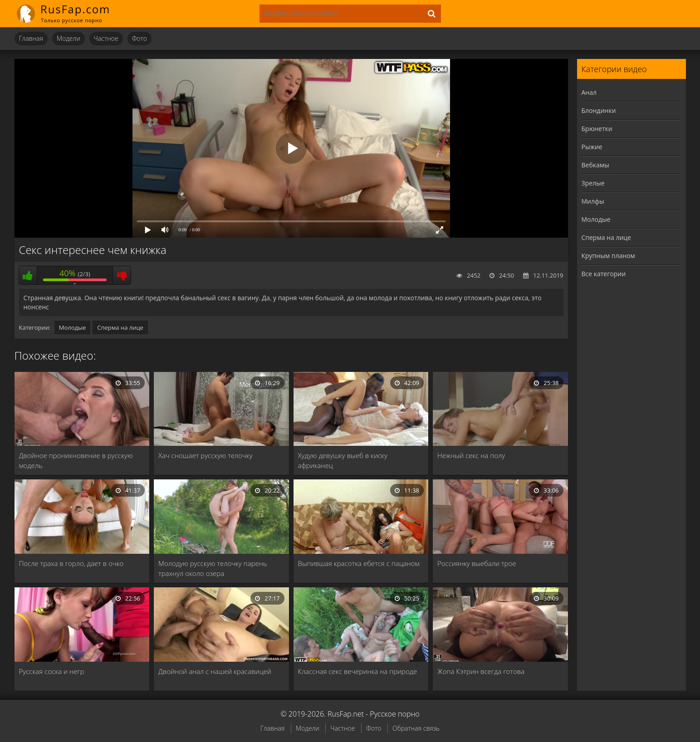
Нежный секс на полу (471, 455)
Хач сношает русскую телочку (205, 455)
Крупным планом (608, 256)
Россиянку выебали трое (477, 563)
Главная (31, 38)
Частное (106, 38)
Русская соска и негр (52, 671)
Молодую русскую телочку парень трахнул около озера (213, 568)
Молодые (73, 327)
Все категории (604, 274)
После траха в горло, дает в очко (71, 563)
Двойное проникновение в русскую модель (76, 460)
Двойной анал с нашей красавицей (215, 671)
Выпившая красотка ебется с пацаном (359, 563)
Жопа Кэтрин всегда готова (481, 671)
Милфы (593, 201)
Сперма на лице (120, 327)
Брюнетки (597, 129)
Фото (140, 38)
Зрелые (593, 183)
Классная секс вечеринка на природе (358, 671)
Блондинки (599, 110)
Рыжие (592, 147)
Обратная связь (416, 728)
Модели (69, 38)
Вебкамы (595, 165)
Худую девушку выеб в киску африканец (343, 460)
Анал (589, 92)
